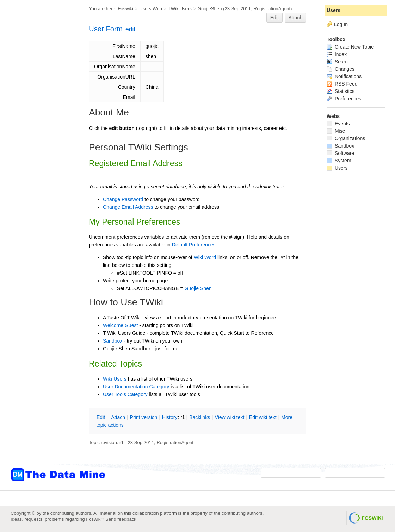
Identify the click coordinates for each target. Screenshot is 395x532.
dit (101, 417)
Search (338, 62)
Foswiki (125, 9)
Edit (274, 18)
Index (337, 54)
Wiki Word (205, 257)
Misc (336, 131)
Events (338, 124)
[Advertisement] (39, 142)
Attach (296, 18)
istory (170, 417)
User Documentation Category (136, 387)
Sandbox (113, 341)
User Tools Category (125, 394)
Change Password (123, 199)
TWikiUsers (180, 9)
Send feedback (121, 519)
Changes (341, 69)
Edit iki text (263, 417)
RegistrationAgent (272, 9)
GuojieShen (210, 9)
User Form (106, 29)
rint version (144, 417)
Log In (341, 24)
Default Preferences (194, 245)
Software (340, 153)
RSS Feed (342, 84)
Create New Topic (350, 47)
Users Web (151, 9)
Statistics (341, 91)
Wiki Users (115, 379)
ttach (118, 417)
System (339, 161)
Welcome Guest (120, 325)
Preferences (344, 99)
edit (130, 29)
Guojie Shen (198, 288)
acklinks (200, 417)
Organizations (346, 138)
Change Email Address (128, 207)
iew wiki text (230, 417)
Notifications (344, 76)
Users (334, 10)
